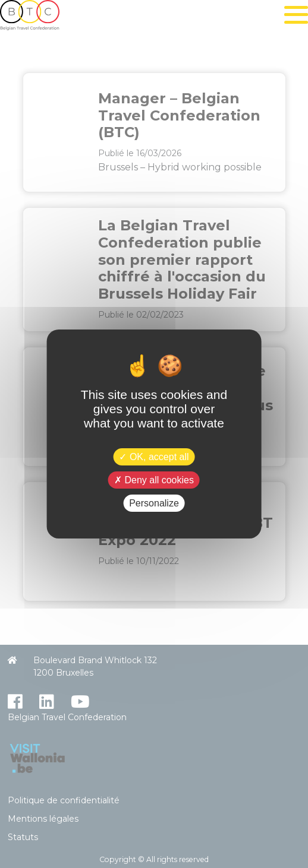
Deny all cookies (154, 480)
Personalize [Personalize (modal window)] (154, 503)
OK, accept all (154, 456)
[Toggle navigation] (296, 15)
